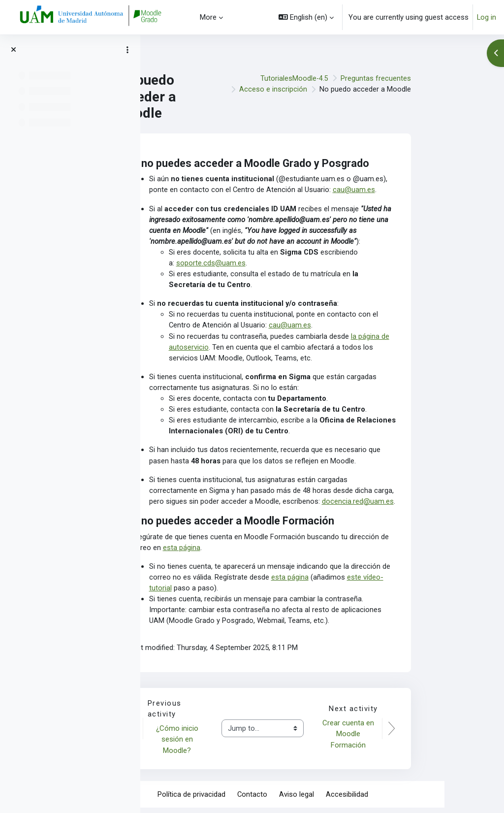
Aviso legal (356, 799)
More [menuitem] (208, 17)
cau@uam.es (414, 190)
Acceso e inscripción (333, 89)
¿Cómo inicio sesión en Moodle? (238, 744)
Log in (487, 17)
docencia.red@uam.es (417, 505)
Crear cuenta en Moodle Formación (409, 739)
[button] (306, 17)
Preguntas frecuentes (435, 78)
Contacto (312, 799)
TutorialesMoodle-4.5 (354, 78)
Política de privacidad (251, 799)
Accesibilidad (407, 799)
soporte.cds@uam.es (270, 264)
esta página (241, 551)
